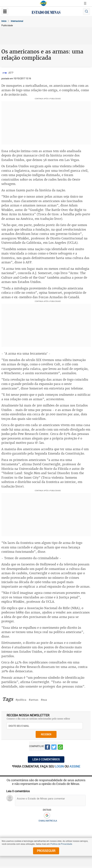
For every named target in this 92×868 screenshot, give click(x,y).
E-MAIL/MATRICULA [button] (48, 821)
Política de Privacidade (61, 844)
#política (21, 700)
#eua (44, 700)
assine (75, 766)
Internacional (17, 21)
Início (4, 21)
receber (46, 734)
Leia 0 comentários (46, 759)
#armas (33, 700)
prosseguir (46, 851)
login (60, 766)
